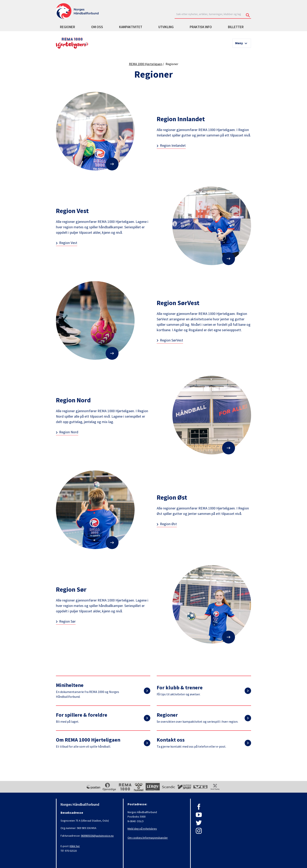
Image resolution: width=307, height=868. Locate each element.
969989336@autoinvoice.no (97, 836)
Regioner (67, 27)
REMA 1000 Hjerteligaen (146, 64)
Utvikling (166, 27)
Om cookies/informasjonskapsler (148, 838)
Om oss (97, 27)
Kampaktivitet (131, 27)
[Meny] (242, 43)
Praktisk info (201, 27)
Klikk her (75, 846)
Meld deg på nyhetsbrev (142, 829)
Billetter (236, 27)
